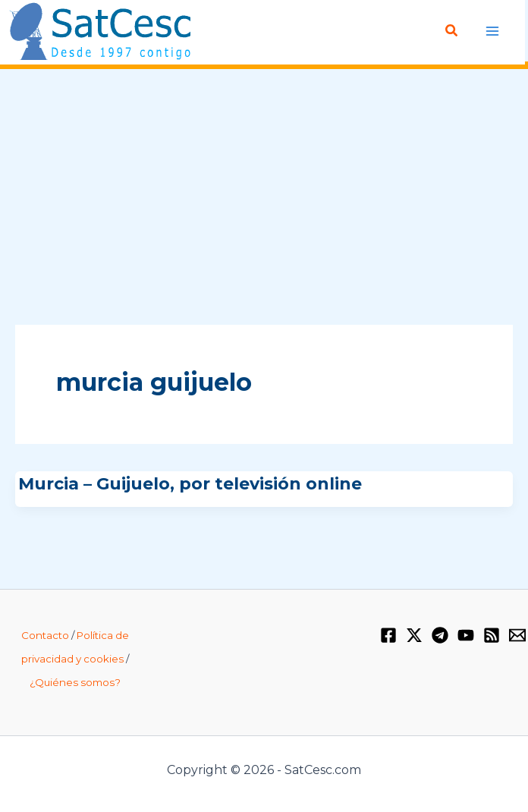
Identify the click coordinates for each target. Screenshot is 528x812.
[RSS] (492, 635)
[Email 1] (517, 635)
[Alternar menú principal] (492, 31)
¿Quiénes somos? (75, 681)
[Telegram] (440, 635)
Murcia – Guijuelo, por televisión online (190, 483)
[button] (452, 31)
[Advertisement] (264, 198)
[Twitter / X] (414, 635)
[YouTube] (466, 635)
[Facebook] (388, 635)
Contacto (45, 635)
